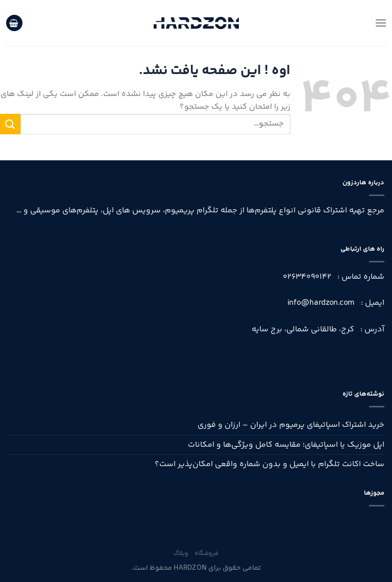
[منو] (381, 23)
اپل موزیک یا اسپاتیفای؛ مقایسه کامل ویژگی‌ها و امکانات (286, 445)
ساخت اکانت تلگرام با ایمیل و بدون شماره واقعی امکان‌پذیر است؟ (269, 464)
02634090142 (307, 277)
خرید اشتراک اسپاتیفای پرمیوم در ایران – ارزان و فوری (291, 425)
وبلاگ (181, 554)
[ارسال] (10, 124)
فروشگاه (206, 554)
